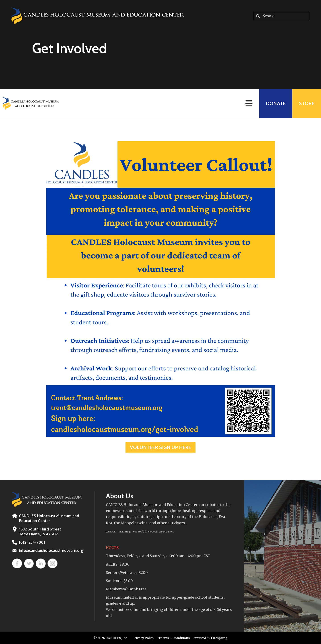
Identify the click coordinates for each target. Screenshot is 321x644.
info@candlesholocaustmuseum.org (51, 551)
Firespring (219, 638)
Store (307, 103)
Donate (276, 103)
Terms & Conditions (174, 638)
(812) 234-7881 (32, 542)
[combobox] (282, 16)
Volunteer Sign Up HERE (160, 447)
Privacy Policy (143, 638)
